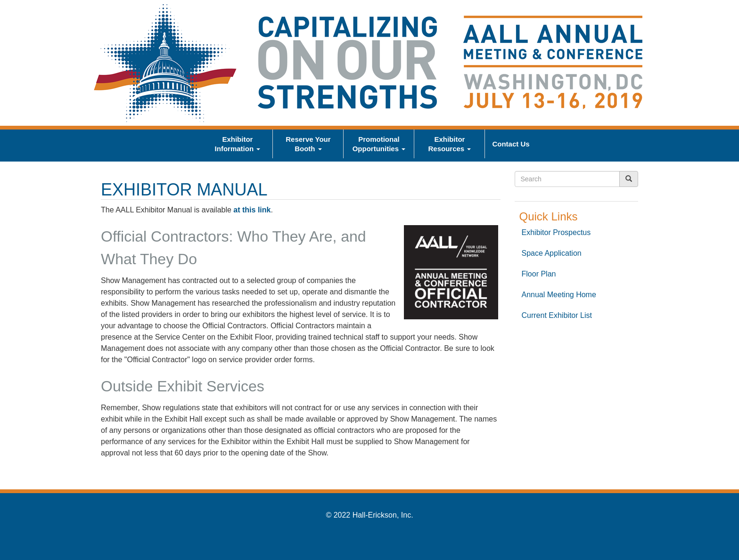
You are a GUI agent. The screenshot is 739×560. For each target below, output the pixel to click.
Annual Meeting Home (559, 295)
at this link (252, 210)
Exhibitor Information (238, 144)
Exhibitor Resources (449, 144)
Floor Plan (539, 274)
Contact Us (511, 144)
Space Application (552, 253)
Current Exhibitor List (557, 315)
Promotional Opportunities (379, 144)
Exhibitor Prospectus (556, 232)
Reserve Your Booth (308, 144)
